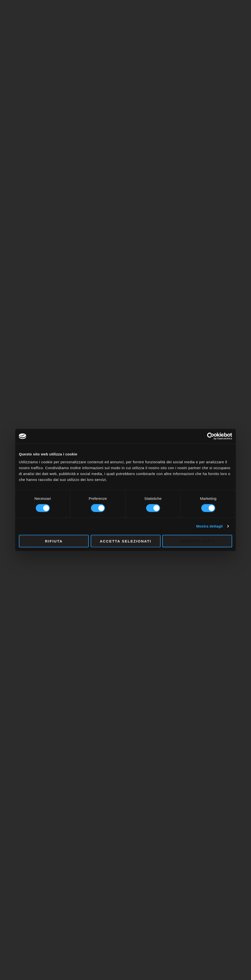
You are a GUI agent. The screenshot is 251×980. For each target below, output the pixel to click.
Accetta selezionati (125, 541)
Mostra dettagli (209, 526)
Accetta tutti (197, 541)
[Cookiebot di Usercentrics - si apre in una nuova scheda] (211, 436)
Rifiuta (54, 541)
